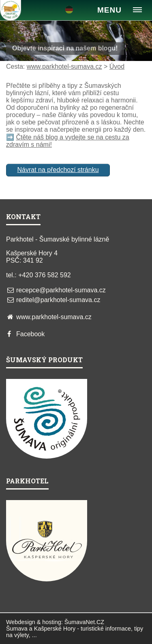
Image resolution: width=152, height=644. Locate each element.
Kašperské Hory (55, 629)
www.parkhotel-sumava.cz (64, 66)
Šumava (17, 629)
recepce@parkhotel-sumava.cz (61, 290)
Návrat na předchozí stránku (58, 170)
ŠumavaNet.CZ (84, 622)
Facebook (30, 334)
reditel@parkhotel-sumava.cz (58, 300)
